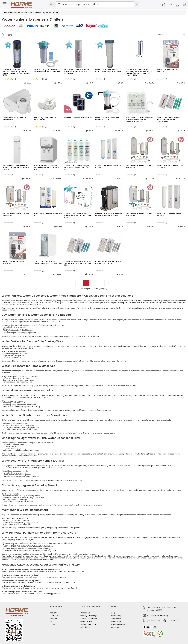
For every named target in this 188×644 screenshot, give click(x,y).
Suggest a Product (88, 624)
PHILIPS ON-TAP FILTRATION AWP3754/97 (15, 119)
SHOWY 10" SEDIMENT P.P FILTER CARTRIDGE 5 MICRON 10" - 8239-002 (77, 72)
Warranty (115, 627)
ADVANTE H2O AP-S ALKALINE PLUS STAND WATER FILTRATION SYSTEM (16, 167)
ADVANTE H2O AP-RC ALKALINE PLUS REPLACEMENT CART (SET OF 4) (78, 167)
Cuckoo (98, 556)
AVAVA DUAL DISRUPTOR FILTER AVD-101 (108, 166)
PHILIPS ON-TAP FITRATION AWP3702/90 (45, 119)
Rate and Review (118, 624)
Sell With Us (85, 627)
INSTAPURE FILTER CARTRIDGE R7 (78, 118)
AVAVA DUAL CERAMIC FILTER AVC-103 (169, 214)
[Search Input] (95, 4)
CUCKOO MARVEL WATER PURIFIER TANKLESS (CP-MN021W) (48, 262)
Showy (105, 556)
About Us (53, 613)
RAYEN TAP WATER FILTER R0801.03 (167, 71)
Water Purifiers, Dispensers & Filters (44, 13)
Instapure (78, 558)
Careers (53, 624)
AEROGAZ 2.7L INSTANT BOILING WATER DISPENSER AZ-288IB (109, 214)
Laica (85, 558)
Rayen (91, 558)
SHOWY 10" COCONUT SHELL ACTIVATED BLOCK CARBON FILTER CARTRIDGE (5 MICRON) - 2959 (17, 72)
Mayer (118, 556)
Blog (113, 613)
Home (6, 13)
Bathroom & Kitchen (19, 13)
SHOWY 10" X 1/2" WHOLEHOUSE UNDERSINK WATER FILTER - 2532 (47, 71)
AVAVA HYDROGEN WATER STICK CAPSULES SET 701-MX (109, 262)
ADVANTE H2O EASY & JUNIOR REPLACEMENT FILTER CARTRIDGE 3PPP (78, 215)
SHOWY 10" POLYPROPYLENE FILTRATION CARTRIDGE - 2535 (108, 71)
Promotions (116, 619)
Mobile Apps (116, 621)
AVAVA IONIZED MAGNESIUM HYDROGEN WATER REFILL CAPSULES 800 (168, 119)
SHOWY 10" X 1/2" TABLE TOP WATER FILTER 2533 (107, 119)
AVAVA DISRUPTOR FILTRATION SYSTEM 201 (139, 166)
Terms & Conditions (89, 619)
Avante (70, 558)
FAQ (51, 621)
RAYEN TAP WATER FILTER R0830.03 (13, 262)
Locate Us (54, 616)
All (52, 4)
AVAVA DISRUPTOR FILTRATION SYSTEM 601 (139, 214)
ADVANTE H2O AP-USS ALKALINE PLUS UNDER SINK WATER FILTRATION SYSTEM (139, 119)
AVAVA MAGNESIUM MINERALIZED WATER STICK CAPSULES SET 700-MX (78, 263)
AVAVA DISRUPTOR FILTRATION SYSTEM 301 (170, 166)
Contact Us (85, 613)
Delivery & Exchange (89, 616)
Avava (98, 558)
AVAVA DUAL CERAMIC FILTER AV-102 (48, 214)
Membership (116, 616)
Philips (111, 556)
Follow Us (53, 619)
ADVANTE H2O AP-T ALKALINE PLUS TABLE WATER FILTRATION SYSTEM (47, 167)
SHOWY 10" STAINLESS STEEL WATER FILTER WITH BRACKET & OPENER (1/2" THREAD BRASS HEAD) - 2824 (139, 72)
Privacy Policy (86, 621)
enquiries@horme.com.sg (158, 615)
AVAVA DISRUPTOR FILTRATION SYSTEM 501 (16, 214)
